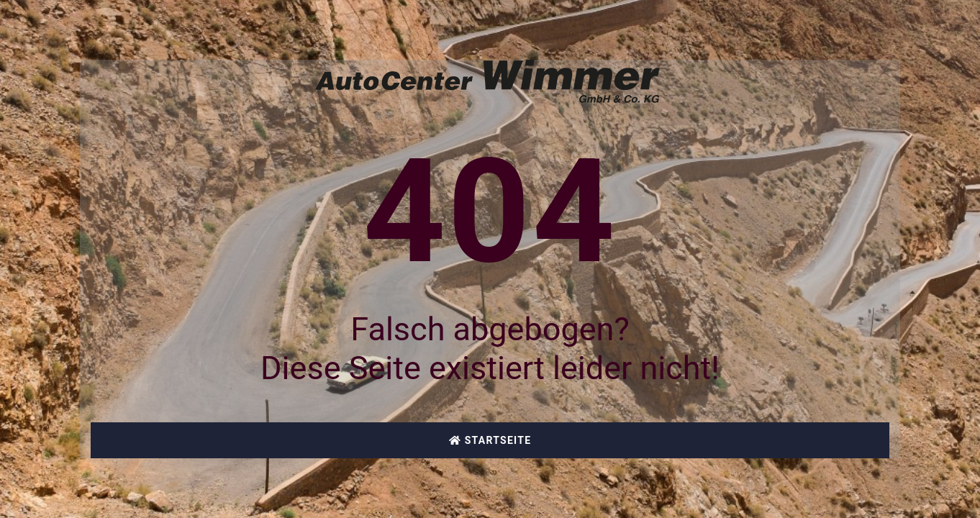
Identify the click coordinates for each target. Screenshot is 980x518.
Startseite (490, 440)
